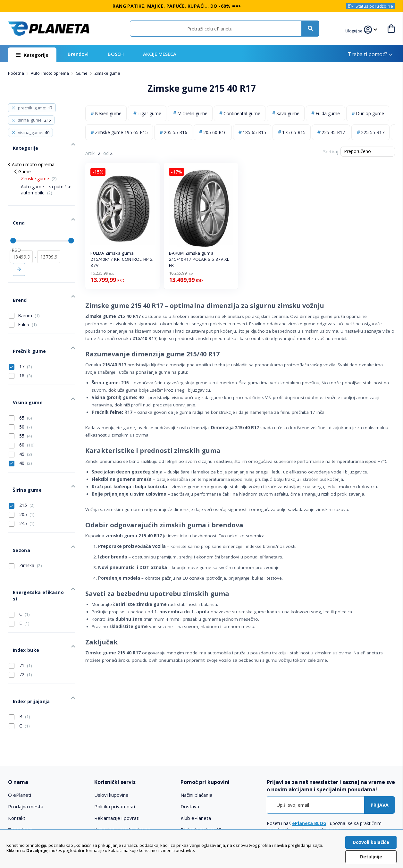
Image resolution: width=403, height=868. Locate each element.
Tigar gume (149, 113)
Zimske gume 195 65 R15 (121, 132)
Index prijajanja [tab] (26, 623)
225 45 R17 (333, 132)
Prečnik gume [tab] (24, 323)
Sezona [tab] (16, 500)
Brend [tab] (15, 279)
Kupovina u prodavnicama (122, 752)
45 (20, 416)
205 (22, 469)
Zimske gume (39, 171)
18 (20, 345)
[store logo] (49, 29)
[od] (21, 240)
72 (20, 601)
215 (22, 460)
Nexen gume (108, 113)
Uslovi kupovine (111, 718)
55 (20, 398)
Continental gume (242, 113)
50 (20, 389)
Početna (17, 73)
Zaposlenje (20, 752)
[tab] (47, 705)
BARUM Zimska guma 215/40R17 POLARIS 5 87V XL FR (199, 259)
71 (20, 592)
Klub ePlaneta (196, 741)
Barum (29, 291)
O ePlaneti (20, 718)
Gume (82, 73)
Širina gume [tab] (22, 447)
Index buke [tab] (21, 579)
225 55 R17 (373, 132)
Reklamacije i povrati (117, 741)
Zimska (25, 513)
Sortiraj (331, 152)
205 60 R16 (215, 132)
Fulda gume (328, 113)
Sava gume (288, 113)
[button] (356, 30)
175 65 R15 (294, 132)
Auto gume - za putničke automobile (46, 183)
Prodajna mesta (26, 729)
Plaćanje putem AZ (201, 752)
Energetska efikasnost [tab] (35, 535)
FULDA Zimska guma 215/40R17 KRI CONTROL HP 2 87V (122, 259)
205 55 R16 (176, 132)
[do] (49, 240)
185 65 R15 (254, 132)
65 (20, 380)
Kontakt (17, 741)
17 (20, 336)
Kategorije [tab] (20, 143)
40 (20, 425)
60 (22, 407)
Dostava (190, 729)
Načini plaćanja (196, 718)
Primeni (19, 253)
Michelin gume (192, 113)
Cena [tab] (14, 211)
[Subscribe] (380, 728)
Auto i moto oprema (50, 73)
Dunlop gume (370, 113)
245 (22, 478)
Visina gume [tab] (22, 367)
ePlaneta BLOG (309, 746)
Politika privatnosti (115, 729)
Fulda (27, 300)
